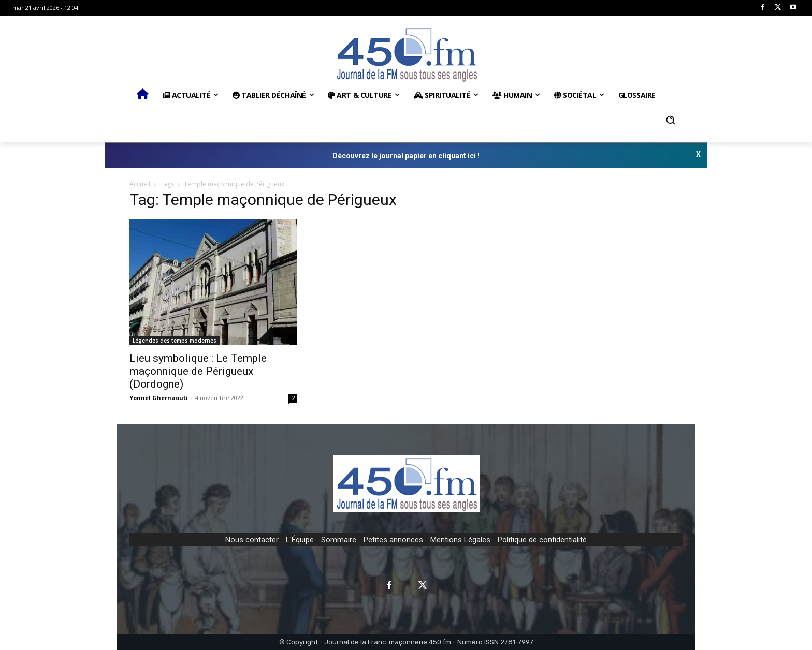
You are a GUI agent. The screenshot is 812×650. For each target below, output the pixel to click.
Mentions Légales (460, 540)
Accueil (140, 184)
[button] (671, 120)
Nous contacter (252, 540)
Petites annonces (393, 540)
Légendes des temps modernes (175, 341)
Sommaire (339, 540)
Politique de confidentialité (542, 540)
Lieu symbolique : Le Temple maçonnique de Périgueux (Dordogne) (198, 371)
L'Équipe (300, 540)
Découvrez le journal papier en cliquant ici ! (406, 156)
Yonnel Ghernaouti (159, 398)
